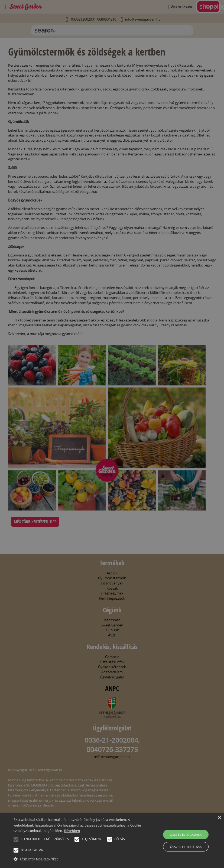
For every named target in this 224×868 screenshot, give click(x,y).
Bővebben (72, 831)
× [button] (219, 818)
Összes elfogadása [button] (186, 835)
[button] (16, 839)
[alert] (112, 434)
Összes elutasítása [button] (186, 847)
